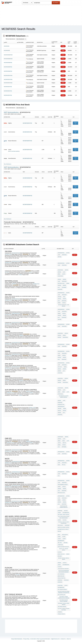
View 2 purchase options (14, 151)
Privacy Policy (26, 639)
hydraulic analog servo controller (64, 523)
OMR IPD (64, 443)
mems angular (61, 576)
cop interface (61, 574)
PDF (63, 46)
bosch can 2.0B (61, 554)
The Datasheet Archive (7, 3)
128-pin (64, 274)
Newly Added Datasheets (17, 639)
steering (60, 612)
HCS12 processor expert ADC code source (64, 517)
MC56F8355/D (60, 270)
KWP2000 (65, 543)
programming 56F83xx (63, 485)
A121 (59, 476)
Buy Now (75, 123)
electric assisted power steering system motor (64, 592)
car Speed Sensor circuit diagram (64, 601)
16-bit (10, 263)
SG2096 (64, 539)
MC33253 (66, 511)
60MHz (30, 272)
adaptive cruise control (63, 527)
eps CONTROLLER (61, 595)
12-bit (68, 392)
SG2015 (66, 585)
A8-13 (59, 287)
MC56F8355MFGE (28, 178)
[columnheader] (10, 42)
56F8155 (64, 303)
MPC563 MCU (60, 525)
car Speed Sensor (62, 607)
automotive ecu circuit (63, 529)
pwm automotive (61, 578)
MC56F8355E (60, 333)
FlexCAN (64, 520)
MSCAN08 (60, 556)
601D (64, 297)
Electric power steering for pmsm (64, 609)
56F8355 (7, 272)
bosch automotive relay (63, 547)
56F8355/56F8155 (16, 253)
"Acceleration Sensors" (63, 569)
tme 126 (64, 465)
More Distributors (8, 164)
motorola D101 (61, 283)
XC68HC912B (60, 545)
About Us (69, 639)
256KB (20, 275)
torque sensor (61, 614)
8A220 (59, 465)
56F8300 (7, 254)
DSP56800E (64, 287)
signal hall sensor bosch (64, 549)
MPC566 (59, 531)
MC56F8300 (60, 511)
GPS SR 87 (60, 367)
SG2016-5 (65, 563)
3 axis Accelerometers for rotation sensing (64, 571)
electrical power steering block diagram (64, 597)
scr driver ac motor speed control (64, 397)
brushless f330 (61, 493)
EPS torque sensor (62, 589)
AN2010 (68, 554)
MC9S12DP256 (65, 535)
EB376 (59, 535)
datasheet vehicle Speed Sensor (64, 604)
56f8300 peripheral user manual (64, 305)
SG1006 (59, 539)
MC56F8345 (60, 582)
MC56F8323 (66, 580)
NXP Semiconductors (11, 112)
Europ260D (60, 585)
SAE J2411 (60, 543)
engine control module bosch (64, 559)
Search (56, 3)
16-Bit (10, 254)
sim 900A (59, 257)
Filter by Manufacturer (10, 39)
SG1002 (64, 537)
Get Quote (75, 196)
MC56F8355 (64, 255)
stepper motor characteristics (64, 507)
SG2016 (59, 565)
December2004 (66, 513)
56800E (68, 283)
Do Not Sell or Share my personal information (40, 639)
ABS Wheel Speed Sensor (63, 515)
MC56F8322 (60, 580)
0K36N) (59, 537)
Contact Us (63, 639)
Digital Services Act (55, 639)
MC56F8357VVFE (61, 405)
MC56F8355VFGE (27, 123)
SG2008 (59, 513)
